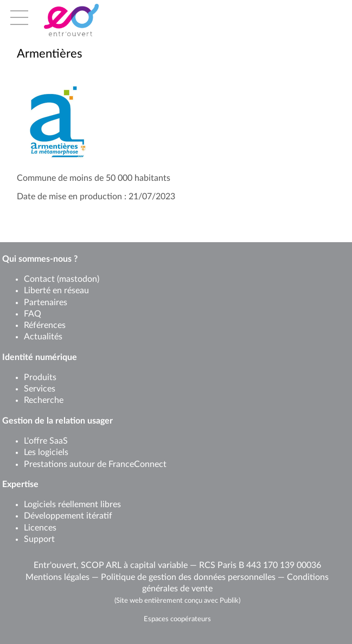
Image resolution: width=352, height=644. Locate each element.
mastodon (78, 279)
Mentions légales (57, 577)
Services (40, 389)
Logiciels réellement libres (72, 504)
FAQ (33, 314)
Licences (40, 528)
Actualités (43, 337)
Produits (40, 377)
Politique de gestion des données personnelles (188, 577)
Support (39, 539)
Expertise (20, 484)
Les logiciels (46, 452)
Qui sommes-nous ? (40, 259)
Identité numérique (40, 357)
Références (45, 325)
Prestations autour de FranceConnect (95, 464)
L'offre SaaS (46, 441)
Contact (39, 279)
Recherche (44, 400)
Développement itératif (68, 516)
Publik (229, 601)
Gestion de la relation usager (57, 421)
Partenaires (46, 302)
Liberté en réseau (56, 291)
